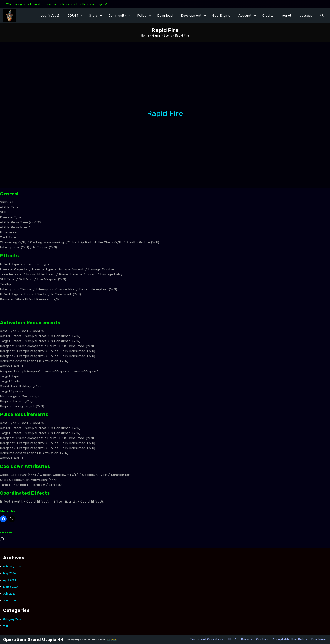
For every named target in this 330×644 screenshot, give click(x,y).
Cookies (262, 639)
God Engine (221, 16)
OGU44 (73, 16)
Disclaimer (319, 639)
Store (93, 16)
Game (156, 35)
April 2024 (10, 580)
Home (145, 35)
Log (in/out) (50, 16)
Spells (168, 35)
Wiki (6, 626)
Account (245, 16)
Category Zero (12, 619)
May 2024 (9, 573)
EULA (233, 639)
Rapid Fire (165, 113)
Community (117, 16)
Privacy (247, 639)
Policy (142, 16)
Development (191, 16)
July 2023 (9, 594)
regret (287, 16)
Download (165, 16)
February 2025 (12, 566)
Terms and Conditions (207, 639)
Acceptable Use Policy (290, 639)
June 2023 (10, 601)
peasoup (306, 16)
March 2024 (11, 587)
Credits (268, 16)
